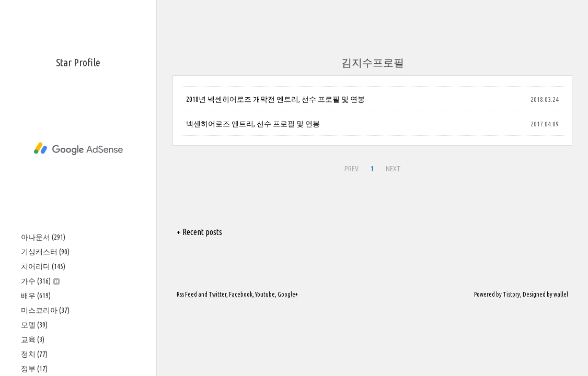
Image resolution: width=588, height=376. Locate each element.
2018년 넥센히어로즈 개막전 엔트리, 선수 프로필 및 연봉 (275, 99)
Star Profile (78, 62)
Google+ (288, 294)
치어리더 (43, 266)
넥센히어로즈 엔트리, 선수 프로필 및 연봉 (253, 124)
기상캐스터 (45, 252)
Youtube (265, 294)
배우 (36, 296)
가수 (40, 281)
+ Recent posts (199, 232)
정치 (34, 354)
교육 (33, 339)
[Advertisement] (78, 149)
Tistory (511, 294)
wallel (561, 294)
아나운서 (43, 237)
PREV (351, 169)
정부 (34, 369)
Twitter (217, 294)
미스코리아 (45, 310)
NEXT (393, 169)
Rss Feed (187, 294)
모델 (34, 325)
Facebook (241, 294)
